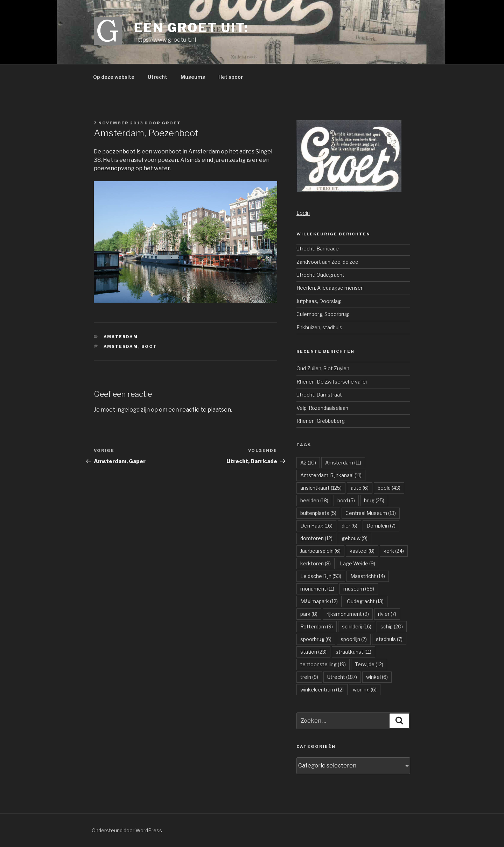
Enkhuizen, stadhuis (319, 327)
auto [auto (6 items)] (360, 488)
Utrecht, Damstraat (319, 395)
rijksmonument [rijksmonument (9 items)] (348, 614)
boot (149, 346)
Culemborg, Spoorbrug (323, 314)
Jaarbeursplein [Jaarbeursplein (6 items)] (320, 551)
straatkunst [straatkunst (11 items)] (353, 652)
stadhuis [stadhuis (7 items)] (389, 639)
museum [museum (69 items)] (359, 589)
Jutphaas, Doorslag (319, 301)
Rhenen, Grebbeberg (321, 421)
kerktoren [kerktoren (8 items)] (316, 563)
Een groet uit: (191, 28)
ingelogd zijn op (137, 410)
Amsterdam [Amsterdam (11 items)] (343, 463)
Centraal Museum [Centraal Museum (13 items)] (371, 513)
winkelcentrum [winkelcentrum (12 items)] (322, 690)
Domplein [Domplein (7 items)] (381, 526)
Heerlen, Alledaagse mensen (330, 288)
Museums (193, 77)
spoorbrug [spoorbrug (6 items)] (316, 639)
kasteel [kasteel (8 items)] (362, 551)
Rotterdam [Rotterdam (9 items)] (317, 626)
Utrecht (157, 77)
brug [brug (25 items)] (374, 500)
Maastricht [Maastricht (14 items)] (368, 576)
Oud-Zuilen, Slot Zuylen (323, 368)
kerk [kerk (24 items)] (394, 551)
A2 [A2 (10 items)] (308, 463)
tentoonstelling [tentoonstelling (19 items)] (323, 664)
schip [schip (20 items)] (392, 626)
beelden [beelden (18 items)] (314, 500)
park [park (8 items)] (309, 614)
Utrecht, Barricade (318, 249)
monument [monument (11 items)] (317, 589)
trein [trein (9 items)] (309, 677)
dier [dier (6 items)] (349, 526)
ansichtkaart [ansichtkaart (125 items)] (321, 488)
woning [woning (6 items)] (365, 690)
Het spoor (231, 77)
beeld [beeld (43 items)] (389, 488)
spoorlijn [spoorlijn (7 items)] (354, 639)
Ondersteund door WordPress (127, 830)
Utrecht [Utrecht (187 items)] (342, 677)
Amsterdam (121, 337)
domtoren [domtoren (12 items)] (316, 538)
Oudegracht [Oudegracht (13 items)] (365, 601)
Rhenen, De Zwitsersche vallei (332, 382)
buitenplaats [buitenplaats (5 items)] (318, 513)
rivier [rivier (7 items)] (387, 614)
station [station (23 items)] (313, 652)
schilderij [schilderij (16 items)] (357, 626)
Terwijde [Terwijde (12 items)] (369, 664)
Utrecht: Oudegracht (320, 275)
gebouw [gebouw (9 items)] (355, 538)
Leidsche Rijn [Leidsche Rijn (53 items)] (321, 576)
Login (303, 213)
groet (171, 123)
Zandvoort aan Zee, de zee (327, 262)
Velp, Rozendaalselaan (322, 408)
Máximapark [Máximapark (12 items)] (319, 601)
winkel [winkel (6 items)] (377, 677)
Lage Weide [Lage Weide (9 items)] (358, 563)
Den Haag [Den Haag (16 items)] (316, 526)
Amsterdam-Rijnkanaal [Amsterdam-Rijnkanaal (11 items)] (331, 475)
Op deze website (114, 77)
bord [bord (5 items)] (346, 500)
